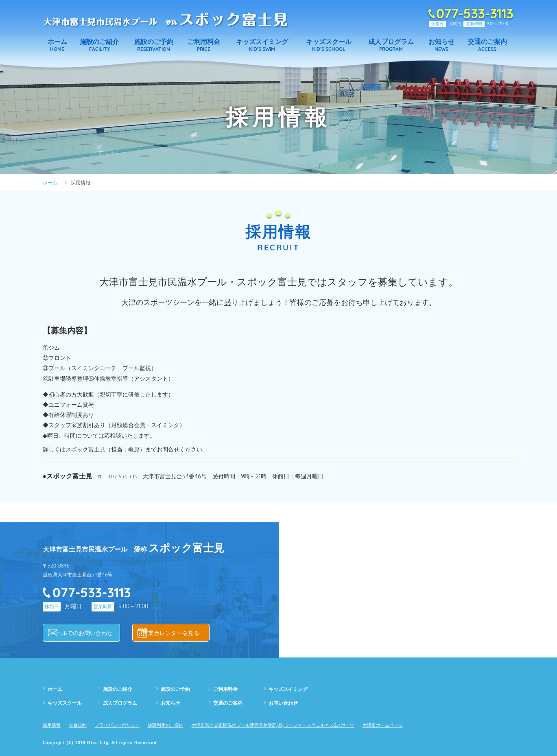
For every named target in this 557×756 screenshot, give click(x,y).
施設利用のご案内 (183, 725)
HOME (58, 45)
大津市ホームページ (438, 725)
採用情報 (53, 725)
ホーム (50, 183)
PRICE (204, 45)
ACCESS (487, 45)
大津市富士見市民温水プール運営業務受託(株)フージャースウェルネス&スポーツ (309, 725)
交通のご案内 (230, 703)
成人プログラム (123, 703)
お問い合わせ (286, 703)
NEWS (441, 45)
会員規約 (83, 725)
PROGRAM (391, 45)
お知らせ (172, 703)
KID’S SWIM (262, 45)
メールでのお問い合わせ (87, 633)
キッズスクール (68, 703)
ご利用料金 (227, 689)
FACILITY (99, 45)
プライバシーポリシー (128, 725)
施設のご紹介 (120, 689)
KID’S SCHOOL (329, 45)
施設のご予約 (178, 689)
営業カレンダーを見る (177, 633)
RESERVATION (154, 45)
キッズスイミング (291, 689)
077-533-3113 (125, 476)
